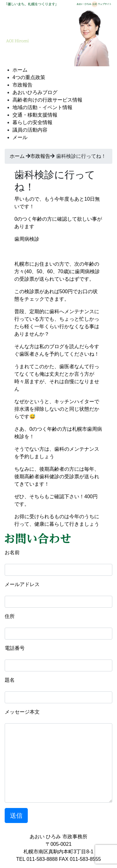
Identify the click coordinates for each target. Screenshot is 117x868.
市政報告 (22, 85)
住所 (10, 616)
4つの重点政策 (29, 77)
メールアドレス (22, 584)
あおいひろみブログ (35, 92)
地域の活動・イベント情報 (42, 107)
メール (20, 137)
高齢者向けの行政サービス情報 (47, 100)
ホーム (20, 70)
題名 (10, 680)
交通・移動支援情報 (35, 115)
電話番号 (15, 648)
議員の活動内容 (30, 130)
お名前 (12, 552)
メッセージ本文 (22, 712)
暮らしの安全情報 (32, 122)
